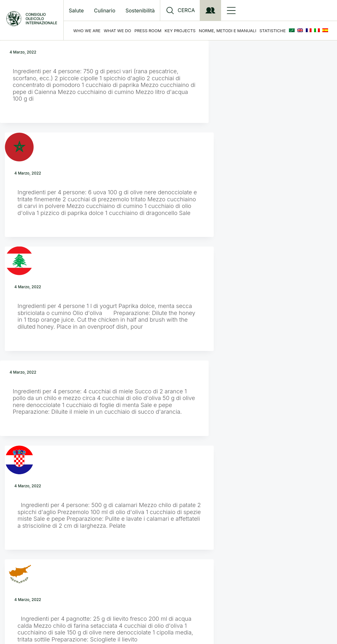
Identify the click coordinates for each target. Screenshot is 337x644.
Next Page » (178, 525)
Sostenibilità (140, 11)
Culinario (105, 11)
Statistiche (273, 31)
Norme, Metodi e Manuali (227, 31)
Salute (76, 11)
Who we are (87, 31)
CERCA (186, 10)
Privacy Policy (180, 574)
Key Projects (180, 31)
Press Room (148, 31)
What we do (118, 31)
